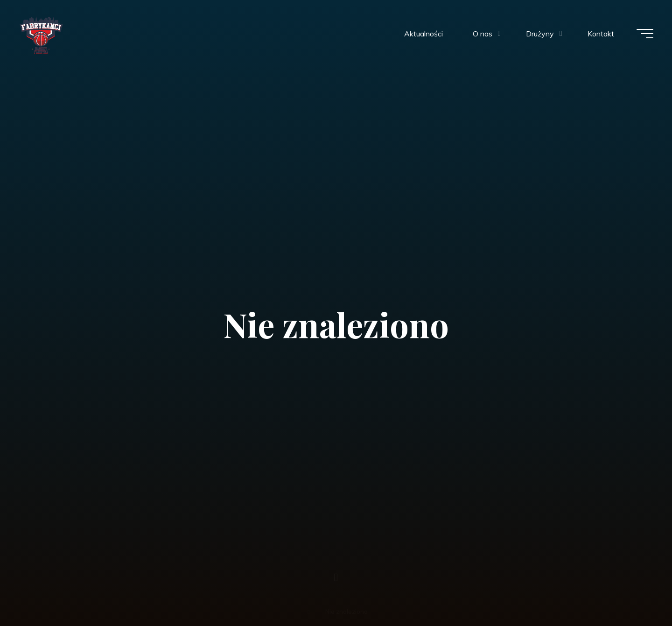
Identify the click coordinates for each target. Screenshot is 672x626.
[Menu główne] (645, 34)
